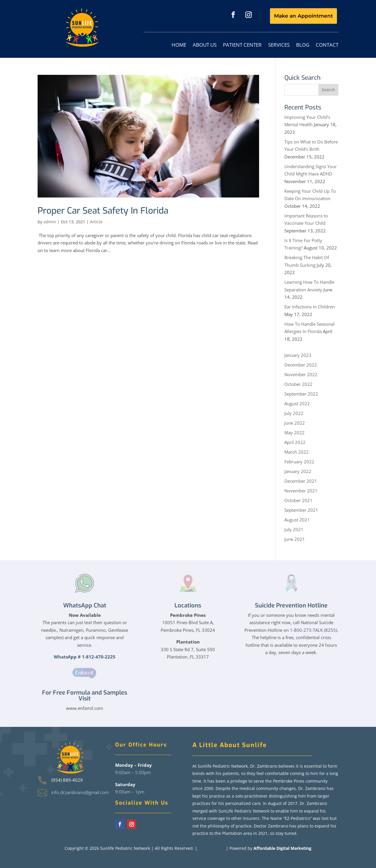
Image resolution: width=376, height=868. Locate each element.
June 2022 (295, 423)
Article (96, 222)
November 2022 (301, 374)
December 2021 (301, 481)
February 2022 (299, 462)
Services (279, 45)
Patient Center (242, 45)
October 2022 (298, 384)
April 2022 (295, 442)
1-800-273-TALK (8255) (313, 630)
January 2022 (298, 471)
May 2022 (294, 433)
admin (50, 222)
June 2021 (295, 539)
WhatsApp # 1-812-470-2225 (85, 657)
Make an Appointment (303, 16)
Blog (303, 45)
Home (179, 45)
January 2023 (298, 355)
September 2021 (301, 510)
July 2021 (294, 529)
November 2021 (301, 491)
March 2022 (297, 452)
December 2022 (301, 365)
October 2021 (298, 500)
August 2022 (297, 403)
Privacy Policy (212, 848)
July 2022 (294, 413)
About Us (205, 45)
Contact (327, 45)
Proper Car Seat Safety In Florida (103, 211)
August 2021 (297, 520)
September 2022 (301, 394)
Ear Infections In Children (310, 307)
